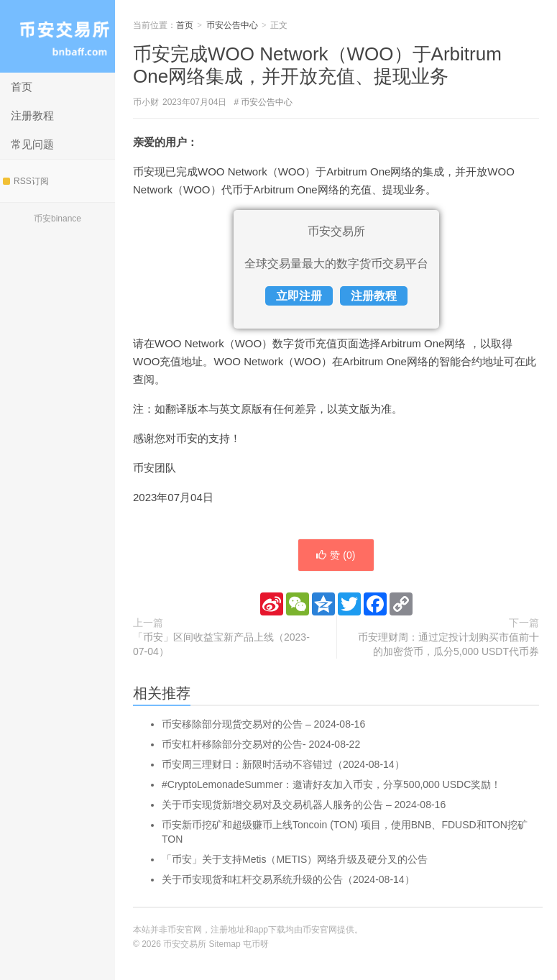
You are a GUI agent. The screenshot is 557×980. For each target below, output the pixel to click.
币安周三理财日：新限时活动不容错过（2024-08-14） (283, 764)
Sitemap (225, 944)
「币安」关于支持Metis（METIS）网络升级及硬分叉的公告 (295, 859)
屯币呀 (256, 944)
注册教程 (32, 115)
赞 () (336, 555)
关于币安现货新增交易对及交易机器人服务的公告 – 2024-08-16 (304, 805)
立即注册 (299, 296)
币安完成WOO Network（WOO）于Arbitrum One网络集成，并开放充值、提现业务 (317, 65)
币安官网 (320, 930)
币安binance (57, 219)
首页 (22, 87)
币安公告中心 (232, 25)
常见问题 (32, 144)
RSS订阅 (26, 181)
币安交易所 (57, 36)
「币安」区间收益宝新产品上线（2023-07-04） (221, 644)
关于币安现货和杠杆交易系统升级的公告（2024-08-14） (288, 879)
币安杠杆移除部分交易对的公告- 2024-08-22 (261, 744)
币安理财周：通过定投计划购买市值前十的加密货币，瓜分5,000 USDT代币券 (448, 644)
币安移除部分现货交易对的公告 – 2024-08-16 (263, 724)
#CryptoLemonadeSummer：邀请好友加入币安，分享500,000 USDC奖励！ (331, 784)
